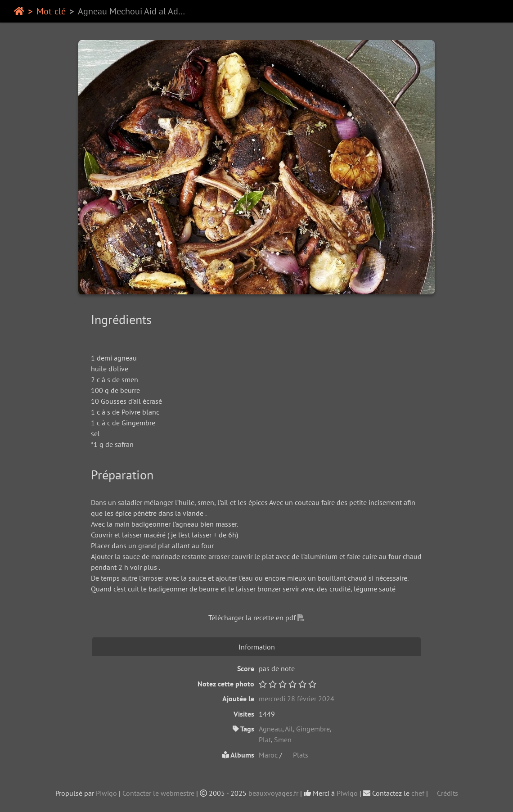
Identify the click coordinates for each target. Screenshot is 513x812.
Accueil (19, 11)
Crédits (444, 793)
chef (418, 793)
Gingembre (313, 729)
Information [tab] (257, 647)
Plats (296, 755)
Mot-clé (51, 11)
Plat (265, 740)
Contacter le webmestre (158, 793)
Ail (289, 729)
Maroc (269, 755)
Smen (283, 740)
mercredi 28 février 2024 (297, 699)
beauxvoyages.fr (273, 793)
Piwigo (106, 793)
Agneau (270, 729)
